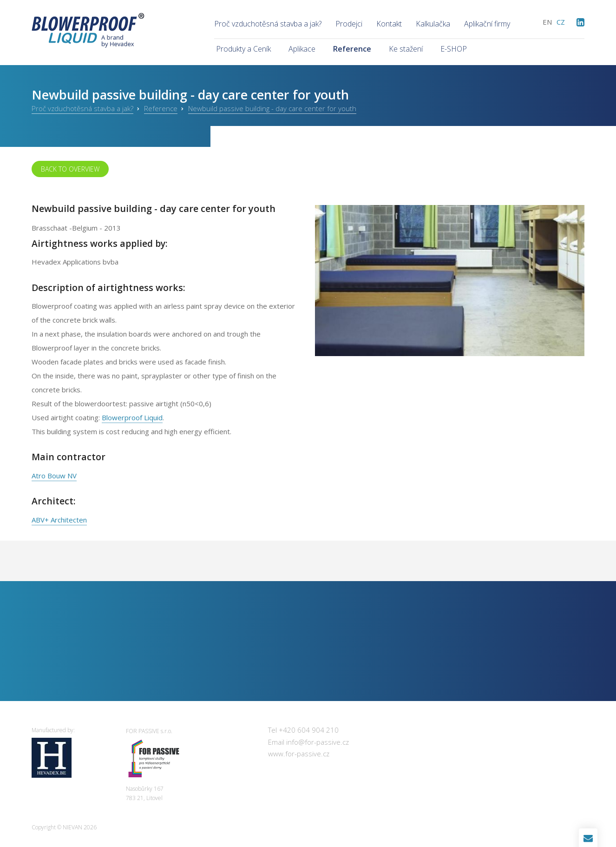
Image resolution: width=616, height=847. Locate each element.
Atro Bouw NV (54, 476)
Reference (161, 108)
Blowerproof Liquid (132, 417)
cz (561, 22)
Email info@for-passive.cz (308, 742)
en (547, 22)
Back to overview (70, 169)
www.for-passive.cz (299, 754)
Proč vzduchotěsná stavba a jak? (82, 108)
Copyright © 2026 (64, 827)
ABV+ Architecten (59, 520)
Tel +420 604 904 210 (303, 730)
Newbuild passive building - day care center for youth (272, 108)
